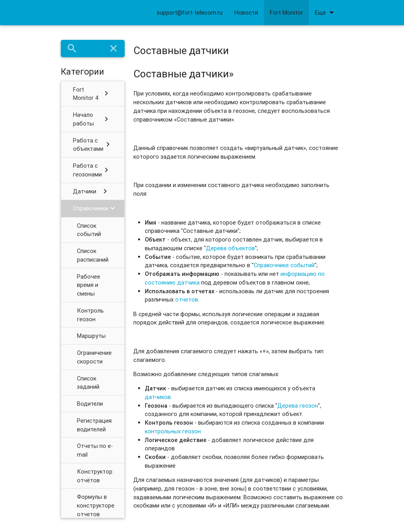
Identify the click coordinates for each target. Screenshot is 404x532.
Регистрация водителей (94, 425)
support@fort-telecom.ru (190, 12)
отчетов (187, 299)
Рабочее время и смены (89, 285)
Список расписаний (93, 255)
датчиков (158, 397)
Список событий (89, 230)
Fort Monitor (286, 12)
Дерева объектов (230, 248)
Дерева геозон (298, 406)
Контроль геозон (90, 315)
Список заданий (88, 383)
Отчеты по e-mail (95, 450)
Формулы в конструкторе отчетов (96, 505)
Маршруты (91, 336)
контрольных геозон (173, 431)
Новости (246, 12)
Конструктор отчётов (95, 476)
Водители (90, 404)
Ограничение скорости (94, 357)
